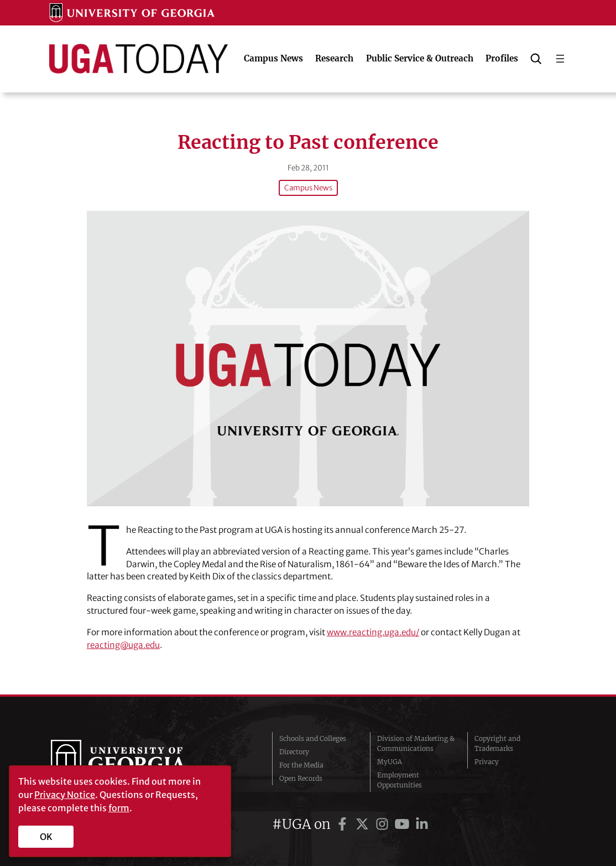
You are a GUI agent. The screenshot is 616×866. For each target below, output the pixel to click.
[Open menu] (560, 59)
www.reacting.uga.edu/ (373, 632)
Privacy (487, 762)
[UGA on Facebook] (344, 824)
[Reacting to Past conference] (308, 358)
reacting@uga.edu (123, 645)
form (119, 808)
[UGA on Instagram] (384, 824)
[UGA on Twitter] (364, 824)
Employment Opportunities (400, 780)
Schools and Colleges (313, 738)
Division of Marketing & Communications (416, 743)
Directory (294, 752)
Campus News (308, 188)
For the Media (301, 765)
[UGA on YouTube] (404, 824)
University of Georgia (134, 762)
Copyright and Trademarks (497, 743)
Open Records (301, 778)
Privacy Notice (65, 795)
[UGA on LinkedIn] (422, 824)
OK (46, 837)
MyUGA (390, 762)
